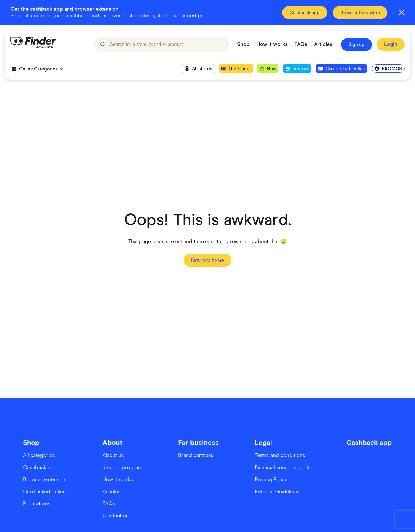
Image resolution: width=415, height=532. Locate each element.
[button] (103, 44)
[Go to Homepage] (48, 44)
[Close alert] (402, 12)
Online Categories (37, 69)
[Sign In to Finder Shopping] (391, 45)
